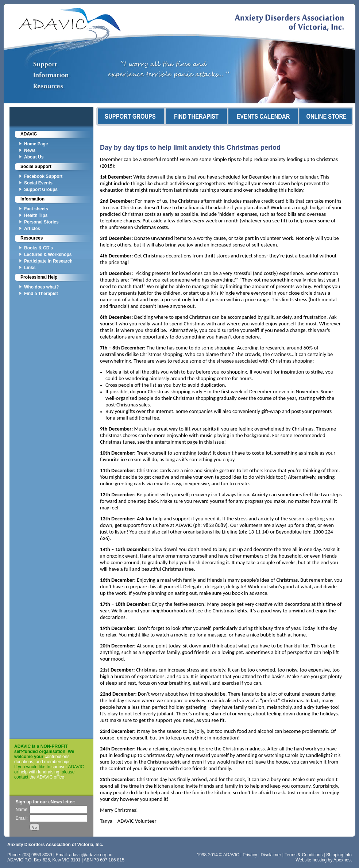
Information (32, 199)
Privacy (250, 855)
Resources (32, 238)
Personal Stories (41, 222)
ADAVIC (29, 134)
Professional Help (39, 277)
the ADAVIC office (47, 777)
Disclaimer (271, 855)
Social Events (38, 183)
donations (24, 762)
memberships (57, 762)
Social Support (36, 167)
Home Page (36, 144)
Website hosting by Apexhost (324, 860)
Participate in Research (48, 261)
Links (30, 268)
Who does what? (41, 287)
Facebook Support (43, 176)
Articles (32, 229)
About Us (34, 157)
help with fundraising (39, 772)
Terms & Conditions (304, 855)
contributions (57, 757)
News (30, 150)
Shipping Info (339, 855)
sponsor (59, 767)
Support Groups (41, 190)
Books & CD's (38, 248)
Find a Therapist (41, 294)
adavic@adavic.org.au (91, 855)
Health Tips (36, 215)
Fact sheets (36, 209)
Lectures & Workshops (48, 255)
